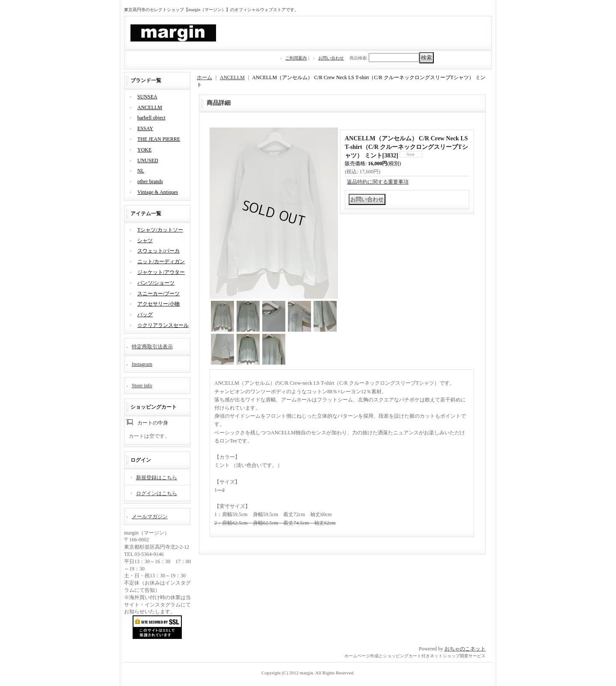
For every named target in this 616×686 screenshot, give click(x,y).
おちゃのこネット (465, 649)
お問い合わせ (331, 58)
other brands (150, 181)
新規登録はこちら (157, 478)
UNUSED (148, 160)
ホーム (204, 77)
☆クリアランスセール (163, 325)
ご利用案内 (296, 58)
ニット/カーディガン (161, 261)
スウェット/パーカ (158, 251)
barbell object (151, 118)
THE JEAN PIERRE (159, 139)
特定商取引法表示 (152, 347)
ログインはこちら (157, 493)
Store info (142, 386)
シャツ (145, 241)
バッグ (145, 315)
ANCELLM (150, 107)
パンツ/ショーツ (156, 283)
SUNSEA (147, 97)
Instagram (142, 364)
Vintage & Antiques (158, 192)
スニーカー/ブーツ (158, 294)
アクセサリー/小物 (158, 304)
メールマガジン (150, 517)
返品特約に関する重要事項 (378, 182)
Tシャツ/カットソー (160, 230)
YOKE (144, 150)
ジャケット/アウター (161, 272)
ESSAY (145, 128)
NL (141, 171)
